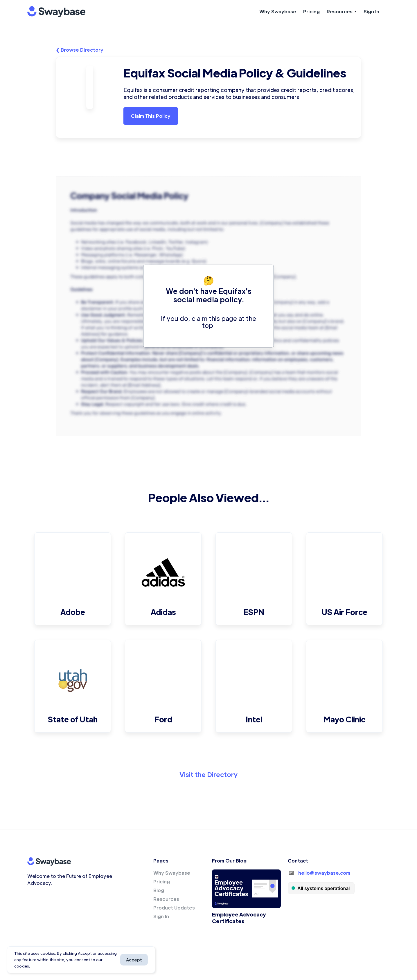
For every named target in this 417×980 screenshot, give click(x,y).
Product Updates (174, 908)
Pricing (311, 11)
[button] (342, 12)
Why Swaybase (278, 11)
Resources (166, 899)
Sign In (371, 11)
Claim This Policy (151, 116)
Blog (159, 890)
